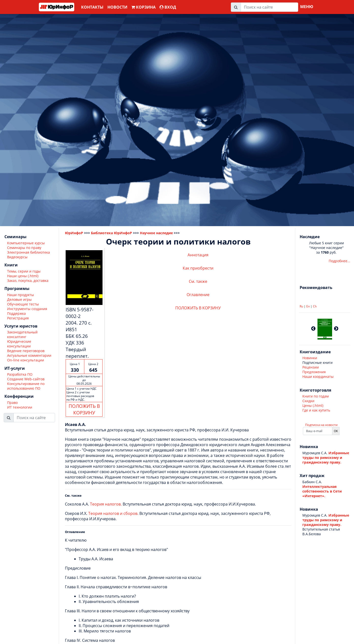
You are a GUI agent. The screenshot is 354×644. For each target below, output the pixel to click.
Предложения (314, 372)
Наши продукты (21, 295)
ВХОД (168, 7)
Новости (117, 7)
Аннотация (198, 255)
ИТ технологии (20, 407)
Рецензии (311, 367)
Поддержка (16, 313)
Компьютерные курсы (26, 243)
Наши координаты (318, 377)
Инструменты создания (27, 309)
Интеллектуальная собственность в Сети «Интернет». (322, 491)
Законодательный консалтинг (22, 334)
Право (12, 403)
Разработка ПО (20, 374)
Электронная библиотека (29, 252)
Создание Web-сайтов (26, 379)
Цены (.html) (313, 405)
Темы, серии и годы (24, 271)
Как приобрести (198, 268)
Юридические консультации (19, 344)
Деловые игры (19, 299)
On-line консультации (26, 360)
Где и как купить (316, 410)
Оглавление (198, 295)
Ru (301, 306)
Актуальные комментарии (29, 355)
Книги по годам (316, 396)
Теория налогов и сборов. (113, 513)
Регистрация (18, 318)
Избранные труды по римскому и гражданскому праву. (326, 458)
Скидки (308, 401)
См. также (198, 281)
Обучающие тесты (23, 304)
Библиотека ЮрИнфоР (111, 233)
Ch (315, 306)
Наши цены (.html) (23, 276)
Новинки (310, 358)
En (308, 306)
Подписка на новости (321, 425)
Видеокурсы (17, 257)
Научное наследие (156, 233)
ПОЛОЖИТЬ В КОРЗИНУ (84, 409)
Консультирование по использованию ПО (26, 386)
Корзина (143, 7)
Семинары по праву (24, 248)
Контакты (92, 7)
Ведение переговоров (26, 351)
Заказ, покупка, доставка (28, 281)
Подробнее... (339, 261)
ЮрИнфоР (74, 233)
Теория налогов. (106, 504)
